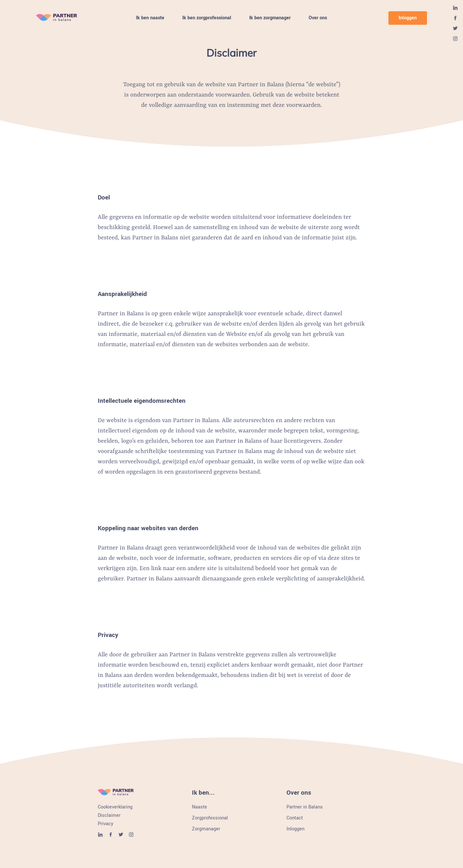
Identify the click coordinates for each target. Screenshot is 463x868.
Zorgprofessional (210, 818)
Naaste (200, 807)
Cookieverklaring (115, 807)
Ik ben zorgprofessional (207, 18)
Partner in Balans (305, 807)
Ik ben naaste (150, 18)
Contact (295, 818)
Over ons (318, 18)
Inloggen (408, 18)
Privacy (105, 824)
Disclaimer (109, 816)
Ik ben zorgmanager (270, 18)
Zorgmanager (206, 829)
